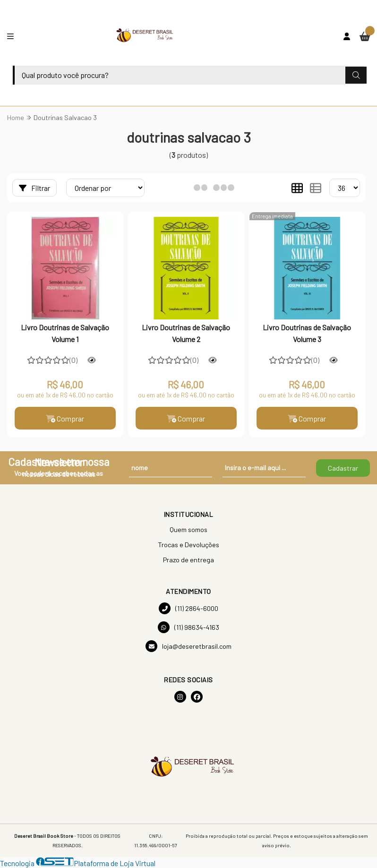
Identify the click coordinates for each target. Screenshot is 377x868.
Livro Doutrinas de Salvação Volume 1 (65, 333)
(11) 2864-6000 (188, 608)
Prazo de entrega (188, 560)
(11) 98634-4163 (188, 627)
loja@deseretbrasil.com (188, 646)
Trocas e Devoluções (188, 545)
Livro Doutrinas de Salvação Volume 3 (307, 333)
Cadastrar (343, 468)
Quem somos (188, 529)
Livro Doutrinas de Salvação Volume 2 (186, 333)
